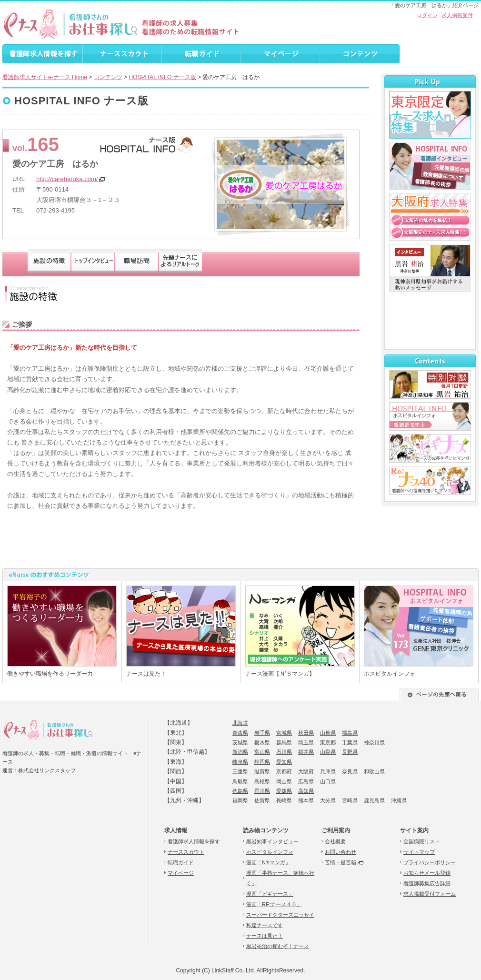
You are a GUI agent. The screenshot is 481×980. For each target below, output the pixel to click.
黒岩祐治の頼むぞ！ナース (278, 946)
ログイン (427, 15)
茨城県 (240, 742)
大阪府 (306, 771)
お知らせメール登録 (427, 873)
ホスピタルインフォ (270, 852)
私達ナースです (265, 925)
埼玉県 (306, 742)
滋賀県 (262, 771)
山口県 (328, 781)
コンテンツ (108, 77)
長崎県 (284, 800)
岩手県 (262, 733)
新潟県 (240, 752)
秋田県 (306, 733)
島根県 (262, 781)
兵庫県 (328, 771)
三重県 (240, 771)
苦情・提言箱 (341, 862)
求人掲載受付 (457, 15)
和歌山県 (374, 771)
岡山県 (284, 781)
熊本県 (306, 800)
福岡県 (240, 800)
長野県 (350, 752)
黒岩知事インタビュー (272, 841)
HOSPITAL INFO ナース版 (162, 77)
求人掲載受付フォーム (430, 894)
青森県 (240, 733)
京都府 (284, 771)
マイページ (181, 873)
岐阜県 (240, 762)
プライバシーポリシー (430, 862)
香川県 (262, 791)
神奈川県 (374, 742)
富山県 (262, 752)
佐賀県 (262, 800)
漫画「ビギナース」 (270, 894)
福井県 (306, 752)
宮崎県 (350, 800)
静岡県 (262, 762)
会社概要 (335, 841)
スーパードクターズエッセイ (280, 915)
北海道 (240, 723)
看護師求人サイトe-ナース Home (45, 77)
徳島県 (240, 791)
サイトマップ (419, 852)
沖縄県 (399, 800)
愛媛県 (284, 791)
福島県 (350, 733)
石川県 (284, 752)
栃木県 (262, 742)
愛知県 (284, 762)
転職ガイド (181, 862)
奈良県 (350, 771)
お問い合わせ (341, 852)
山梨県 (328, 752)
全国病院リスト (422, 841)
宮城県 (284, 733)
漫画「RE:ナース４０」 (274, 904)
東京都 (328, 742)
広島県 (306, 781)
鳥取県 (240, 781)
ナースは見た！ (265, 936)
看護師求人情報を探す (194, 841)
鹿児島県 (374, 800)
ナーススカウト (186, 852)
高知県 (306, 791)
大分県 (328, 800)
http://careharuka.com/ (67, 179)
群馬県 (284, 742)
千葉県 (350, 742)
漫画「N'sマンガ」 (268, 862)
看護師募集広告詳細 (427, 883)
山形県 (328, 733)
